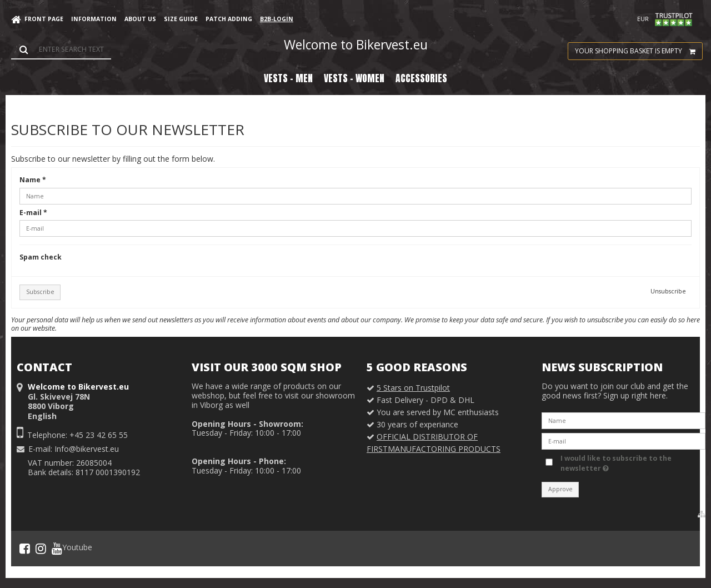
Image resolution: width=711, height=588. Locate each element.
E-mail (33, 213)
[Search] (61, 49)
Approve (560, 489)
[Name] (624, 420)
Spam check (41, 257)
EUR (643, 19)
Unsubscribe (668, 291)
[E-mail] (624, 440)
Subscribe (40, 292)
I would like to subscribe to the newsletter (615, 463)
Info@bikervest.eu (87, 449)
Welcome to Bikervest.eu (356, 45)
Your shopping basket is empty (639, 51)
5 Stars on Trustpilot (413, 388)
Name (33, 180)
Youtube (72, 549)
